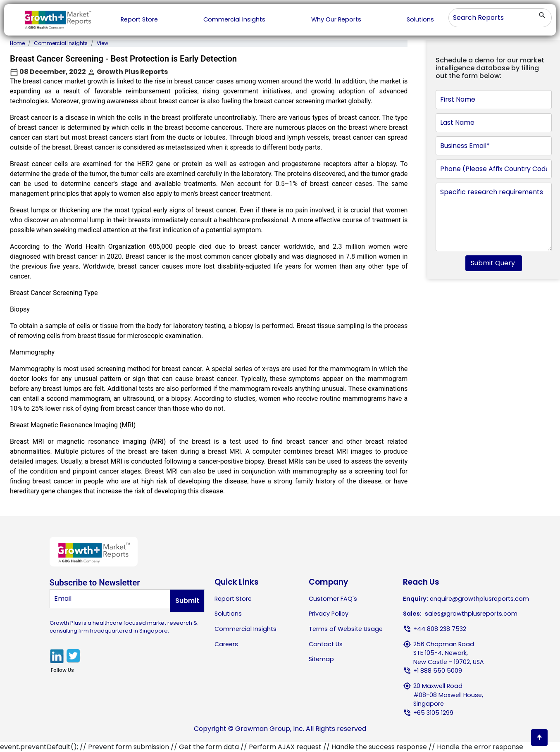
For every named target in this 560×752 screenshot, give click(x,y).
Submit (187, 601)
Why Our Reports (336, 19)
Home (17, 43)
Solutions (420, 19)
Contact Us (326, 644)
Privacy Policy (329, 614)
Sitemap (321, 659)
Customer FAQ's (333, 599)
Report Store (139, 19)
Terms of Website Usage (346, 629)
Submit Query (494, 263)
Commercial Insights (234, 19)
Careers (226, 644)
